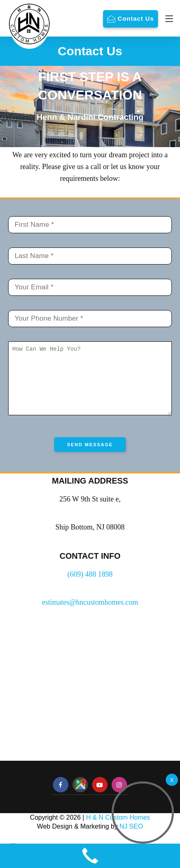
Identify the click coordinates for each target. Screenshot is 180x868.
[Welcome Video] (172, 780)
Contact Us (136, 18)
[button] (143, 813)
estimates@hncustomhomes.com (90, 614)
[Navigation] (167, 19)
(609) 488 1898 (90, 586)
